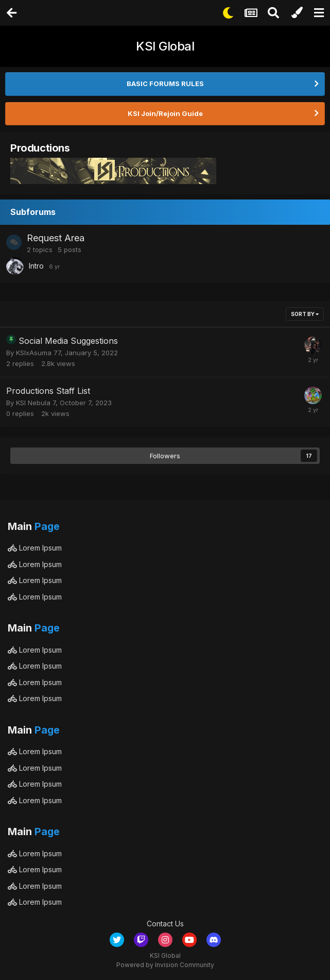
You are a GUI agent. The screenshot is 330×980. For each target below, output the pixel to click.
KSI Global (165, 46)
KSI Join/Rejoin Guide (165, 113)
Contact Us (165, 924)
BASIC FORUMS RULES (165, 84)
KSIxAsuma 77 (38, 353)
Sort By (305, 314)
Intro (36, 266)
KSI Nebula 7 (36, 403)
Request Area (56, 238)
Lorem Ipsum (35, 548)
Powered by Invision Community (165, 965)
